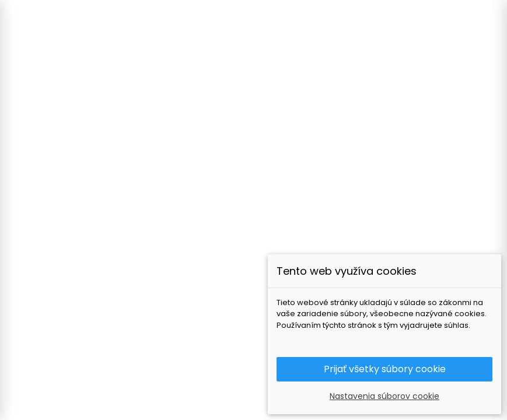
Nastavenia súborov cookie (384, 396)
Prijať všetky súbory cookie (385, 369)
